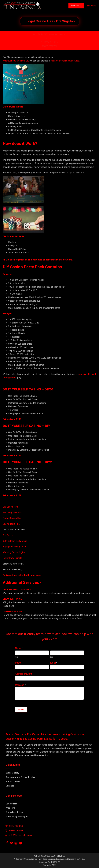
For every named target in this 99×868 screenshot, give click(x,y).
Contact (10, 786)
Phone (18, 663)
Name (19, 648)
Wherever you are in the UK (16, 61)
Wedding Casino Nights (14, 552)
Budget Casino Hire (12, 518)
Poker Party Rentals (12, 558)
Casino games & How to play (20, 777)
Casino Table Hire (11, 524)
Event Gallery (12, 773)
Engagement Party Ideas (15, 547)
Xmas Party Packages (17, 817)
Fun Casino (8, 535)
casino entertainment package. (65, 61)
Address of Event (24, 674)
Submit (21, 710)
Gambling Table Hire (12, 513)
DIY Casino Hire (10, 507)
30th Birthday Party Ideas (15, 541)
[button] (76, 6)
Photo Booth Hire (14, 812)
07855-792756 (50, 46)
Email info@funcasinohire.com (50, 34)
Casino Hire (11, 804)
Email (54, 663)
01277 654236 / (50, 42)
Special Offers (13, 782)
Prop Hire (10, 808)
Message (20, 685)
